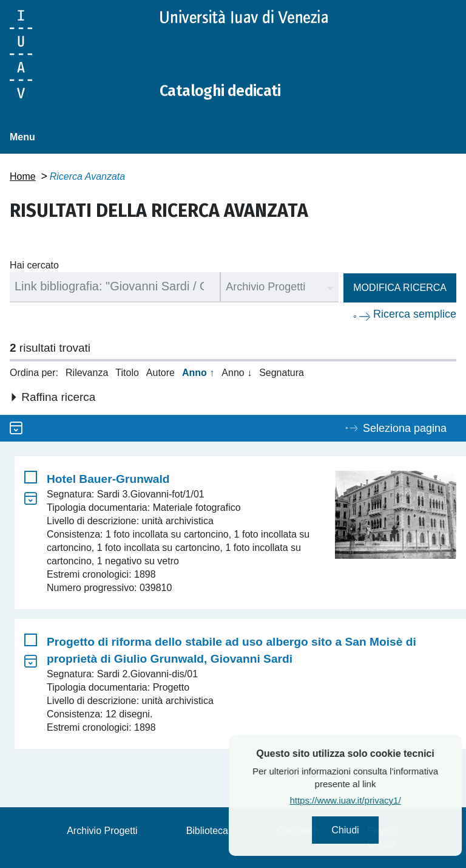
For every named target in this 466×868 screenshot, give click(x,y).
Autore (160, 372)
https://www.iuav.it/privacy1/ (378, 804)
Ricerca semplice (415, 313)
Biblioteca (207, 831)
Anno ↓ (237, 372)
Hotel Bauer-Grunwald (108, 479)
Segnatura (282, 372)
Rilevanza (87, 372)
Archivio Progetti (102, 831)
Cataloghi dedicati (232, 90)
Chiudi (378, 832)
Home (23, 176)
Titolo (127, 372)
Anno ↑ (198, 372)
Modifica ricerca (400, 287)
